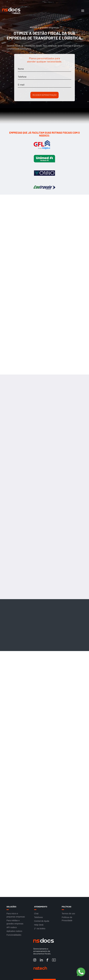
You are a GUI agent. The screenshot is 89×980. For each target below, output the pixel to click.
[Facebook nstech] (47, 960)
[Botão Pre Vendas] (81, 972)
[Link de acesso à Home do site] (40, 11)
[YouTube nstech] (54, 960)
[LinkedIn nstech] (41, 960)
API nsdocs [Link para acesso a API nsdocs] (12, 927)
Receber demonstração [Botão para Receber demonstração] (44, 95)
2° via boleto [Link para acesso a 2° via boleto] (40, 929)
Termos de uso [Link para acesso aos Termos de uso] (68, 914)
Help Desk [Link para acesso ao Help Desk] (39, 925)
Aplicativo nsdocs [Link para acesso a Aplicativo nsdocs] (14, 931)
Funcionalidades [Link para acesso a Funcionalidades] (14, 935)
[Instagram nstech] (35, 960)
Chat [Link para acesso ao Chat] (36, 914)
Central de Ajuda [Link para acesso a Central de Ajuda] (42, 921)
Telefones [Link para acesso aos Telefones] (38, 917)
